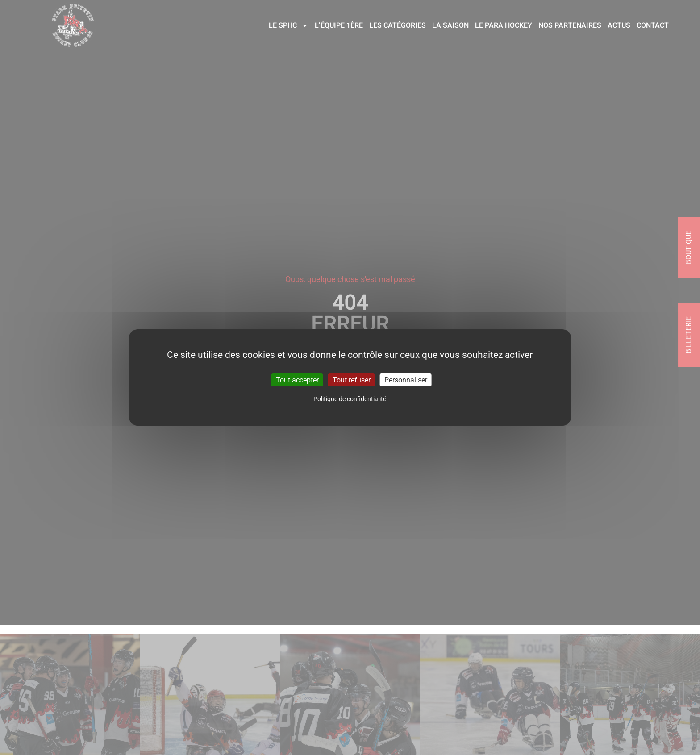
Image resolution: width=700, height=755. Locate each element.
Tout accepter (297, 380)
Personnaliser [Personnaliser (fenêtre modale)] (406, 380)
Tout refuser (352, 380)
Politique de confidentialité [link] (350, 399)
